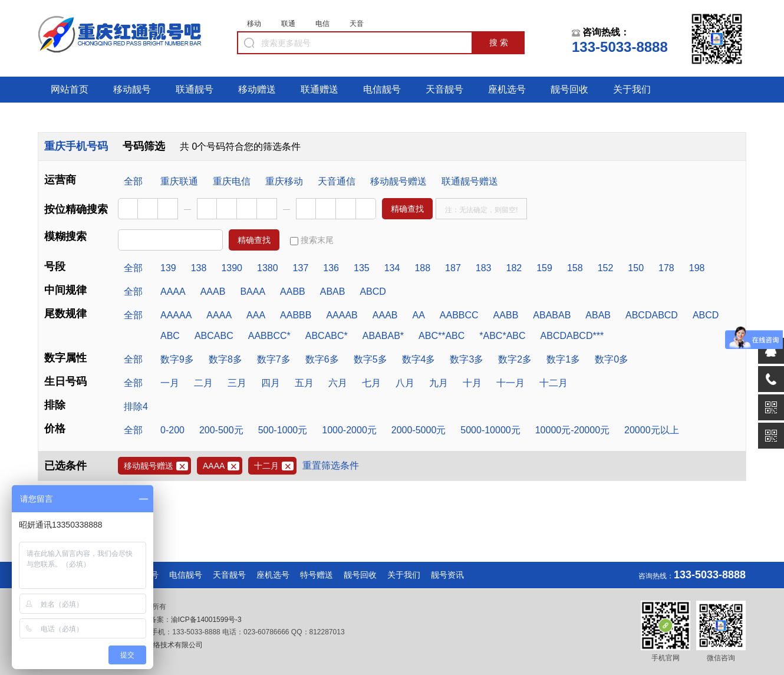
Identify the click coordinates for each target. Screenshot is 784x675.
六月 (338, 383)
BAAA (253, 292)
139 (168, 268)
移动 (254, 24)
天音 (357, 24)
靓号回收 (569, 89)
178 (666, 268)
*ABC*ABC (502, 336)
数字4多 (419, 359)
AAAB (213, 292)
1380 (268, 268)
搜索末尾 (312, 240)
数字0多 (612, 359)
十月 (472, 383)
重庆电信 (232, 181)
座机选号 (507, 89)
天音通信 (337, 181)
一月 (170, 383)
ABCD (373, 292)
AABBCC (459, 315)
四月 (271, 383)
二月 (203, 383)
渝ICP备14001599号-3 (206, 620)
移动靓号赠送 (398, 181)
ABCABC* (327, 336)
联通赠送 (319, 89)
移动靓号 (132, 89)
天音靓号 (444, 89)
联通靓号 (195, 89)
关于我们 (632, 89)
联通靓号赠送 (470, 181)
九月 (439, 383)
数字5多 (370, 359)
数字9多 (177, 359)
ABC (170, 336)
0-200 (172, 430)
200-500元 (221, 430)
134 (392, 268)
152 (606, 268)
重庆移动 (284, 181)
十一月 (510, 383)
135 (362, 268)
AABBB (296, 315)
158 (575, 268)
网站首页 (70, 89)
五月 (304, 383)
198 (697, 268)
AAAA (173, 292)
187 (453, 268)
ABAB (333, 292)
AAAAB (342, 315)
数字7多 (274, 359)
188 (422, 268)
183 (484, 268)
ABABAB (552, 315)
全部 (133, 181)
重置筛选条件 (331, 465)
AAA (256, 315)
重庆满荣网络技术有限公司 (159, 645)
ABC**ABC (442, 336)
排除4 (136, 406)
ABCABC (214, 336)
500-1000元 (283, 430)
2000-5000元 (419, 430)
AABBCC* (269, 336)
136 (331, 268)
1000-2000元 (349, 430)
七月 (371, 383)
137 (301, 268)
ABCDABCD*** (572, 336)
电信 (322, 24)
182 (514, 268)
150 (636, 268)
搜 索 (499, 42)
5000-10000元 (490, 430)
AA (418, 315)
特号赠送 (317, 575)
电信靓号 (382, 89)
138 (199, 268)
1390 (232, 268)
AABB (293, 292)
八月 (405, 383)
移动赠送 (257, 89)
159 (544, 268)
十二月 (554, 383)
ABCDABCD (652, 315)
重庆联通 (179, 181)
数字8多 (225, 359)
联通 (288, 24)
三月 (237, 383)
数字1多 (563, 359)
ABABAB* (383, 336)
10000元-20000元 (572, 430)
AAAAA (176, 315)
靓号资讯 (447, 575)
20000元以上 (652, 430)
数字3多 (467, 359)
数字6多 (322, 359)
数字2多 (515, 359)
